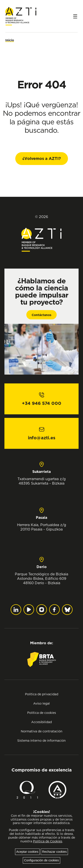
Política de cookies (42, 713)
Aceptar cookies (27, 852)
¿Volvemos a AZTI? (42, 158)
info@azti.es (42, 438)
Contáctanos (41, 315)
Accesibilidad (41, 722)
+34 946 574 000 (42, 403)
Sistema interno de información (41, 740)
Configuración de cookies (41, 860)
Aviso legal (41, 703)
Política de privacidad (42, 694)
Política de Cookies (48, 841)
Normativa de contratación (42, 731)
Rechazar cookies (54, 852)
